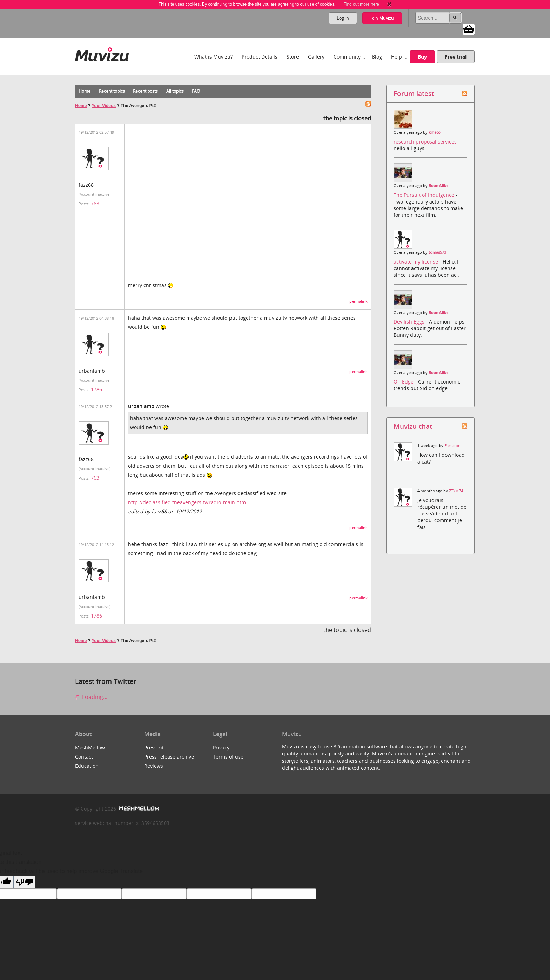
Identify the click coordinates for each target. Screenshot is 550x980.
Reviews (154, 766)
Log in (343, 18)
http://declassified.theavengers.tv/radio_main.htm (187, 502)
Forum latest (414, 94)
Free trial (456, 57)
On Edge (404, 382)
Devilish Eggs (410, 322)
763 (95, 203)
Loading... (91, 697)
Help (397, 57)
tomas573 (437, 252)
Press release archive (169, 757)
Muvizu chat (413, 426)
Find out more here (361, 4)
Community (347, 57)
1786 (96, 389)
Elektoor (452, 446)
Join (382, 18)
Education (87, 766)
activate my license (417, 262)
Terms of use (228, 757)
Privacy (221, 748)
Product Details (260, 57)
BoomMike (438, 186)
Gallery (316, 57)
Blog (377, 57)
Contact (84, 757)
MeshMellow (90, 748)
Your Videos (104, 106)
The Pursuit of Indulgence (425, 195)
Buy (422, 57)
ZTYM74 (456, 491)
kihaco (435, 132)
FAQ (196, 91)
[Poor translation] (25, 882)
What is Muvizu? (213, 57)
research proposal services (426, 142)
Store (293, 57)
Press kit (154, 748)
